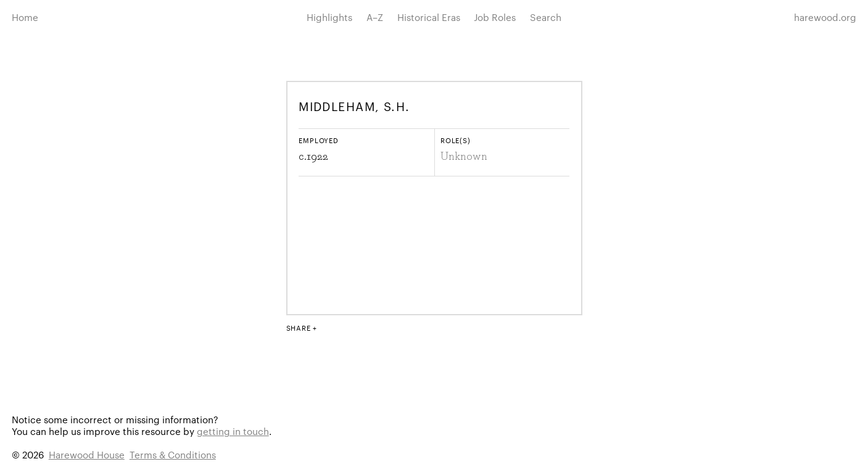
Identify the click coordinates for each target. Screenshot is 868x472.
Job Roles (495, 17)
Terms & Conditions (173, 454)
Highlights (329, 17)
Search (546, 17)
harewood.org (825, 17)
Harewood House (87, 454)
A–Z (375, 17)
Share (299, 328)
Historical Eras (429, 17)
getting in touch (233, 431)
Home (25, 17)
